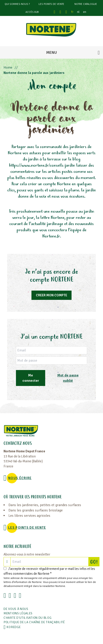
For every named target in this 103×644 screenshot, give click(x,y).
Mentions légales (18, 613)
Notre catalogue (86, 4)
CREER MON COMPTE (51, 295)
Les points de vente (51, 4)
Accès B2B (32, 12)
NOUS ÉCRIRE (20, 478)
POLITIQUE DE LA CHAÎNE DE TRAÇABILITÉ (34, 622)
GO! (95, 562)
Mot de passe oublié (68, 378)
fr (72, 12)
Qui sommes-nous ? (17, 4)
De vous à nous (16, 609)
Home (8, 67)
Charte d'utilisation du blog (28, 618)
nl (78, 12)
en (85, 12)
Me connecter (31, 378)
